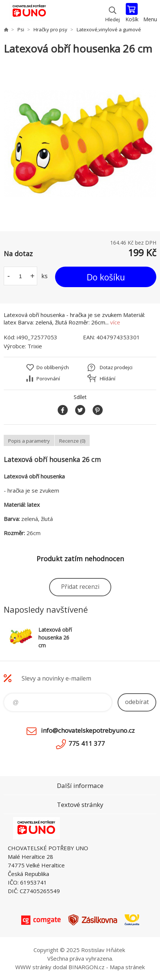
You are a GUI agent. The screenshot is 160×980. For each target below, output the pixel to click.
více (115, 322)
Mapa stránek (127, 967)
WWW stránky (33, 967)
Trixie (35, 346)
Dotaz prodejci (116, 367)
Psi (21, 29)
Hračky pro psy (50, 29)
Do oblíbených (53, 367)
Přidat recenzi (80, 587)
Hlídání (108, 379)
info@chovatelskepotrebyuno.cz (88, 730)
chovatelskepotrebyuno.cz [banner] (29, 13)
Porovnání (48, 379)
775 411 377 (87, 743)
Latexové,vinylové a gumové (109, 29)
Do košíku (106, 277)
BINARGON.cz (87, 967)
